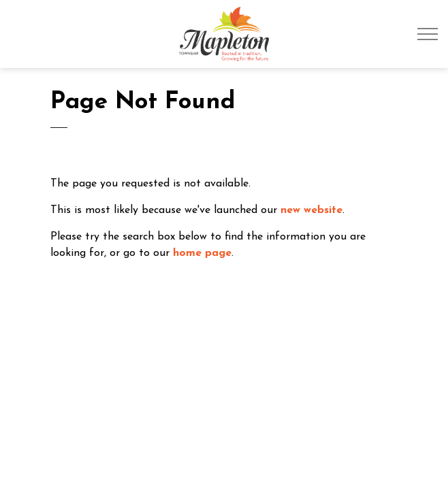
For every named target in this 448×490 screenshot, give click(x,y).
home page (202, 253)
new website (311, 210)
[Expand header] (428, 34)
